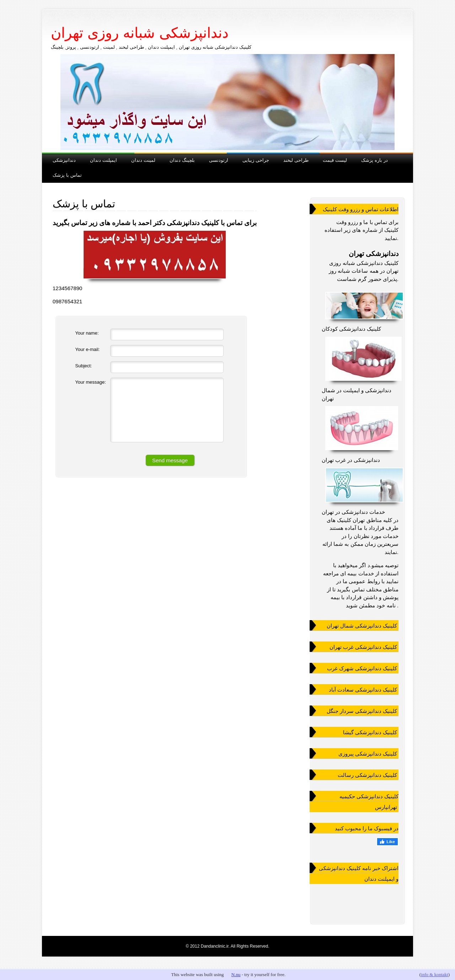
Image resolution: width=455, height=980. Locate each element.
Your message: (91, 382)
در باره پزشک (374, 160)
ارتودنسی (219, 160)
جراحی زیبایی (256, 160)
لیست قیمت (335, 160)
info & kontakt (435, 974)
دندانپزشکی (64, 160)
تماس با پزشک (67, 175)
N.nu (236, 974)
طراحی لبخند (296, 160)
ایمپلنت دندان (103, 160)
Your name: (87, 333)
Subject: (84, 366)
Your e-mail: (88, 349)
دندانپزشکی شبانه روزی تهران (140, 33)
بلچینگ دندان (182, 160)
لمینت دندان (143, 160)
